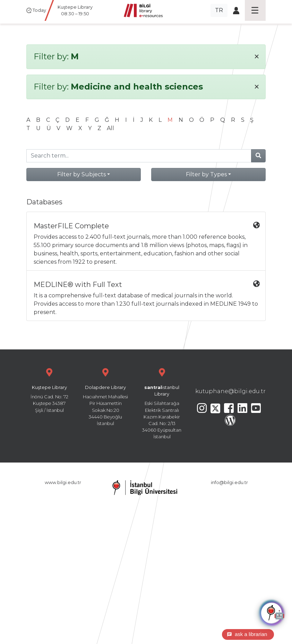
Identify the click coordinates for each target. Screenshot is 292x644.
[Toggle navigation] (255, 10)
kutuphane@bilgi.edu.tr (230, 391)
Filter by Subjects (81, 174)
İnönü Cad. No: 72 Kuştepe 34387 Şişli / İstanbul (49, 389)
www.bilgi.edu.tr (63, 482)
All (110, 128)
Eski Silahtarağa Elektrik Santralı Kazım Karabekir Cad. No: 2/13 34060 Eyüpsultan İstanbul (162, 403)
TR (219, 10)
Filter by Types (206, 174)
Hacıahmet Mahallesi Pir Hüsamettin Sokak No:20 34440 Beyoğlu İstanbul (105, 396)
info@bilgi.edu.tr (229, 482)
